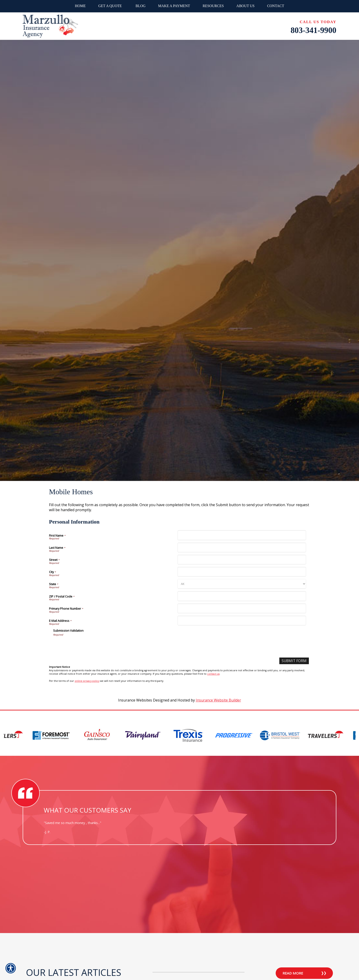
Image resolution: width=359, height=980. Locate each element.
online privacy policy (87, 681)
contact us (213, 674)
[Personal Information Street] (242, 560)
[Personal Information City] (242, 572)
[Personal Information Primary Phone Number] (242, 608)
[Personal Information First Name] (242, 535)
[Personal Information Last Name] (242, 547)
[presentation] (88, 645)
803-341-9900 (313, 30)
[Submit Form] (294, 661)
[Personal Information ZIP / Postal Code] (242, 596)
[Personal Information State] (242, 584)
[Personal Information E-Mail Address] (242, 621)
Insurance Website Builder (218, 700)
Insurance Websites (135, 700)
